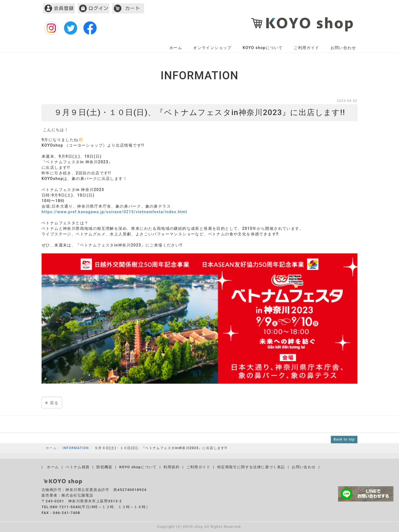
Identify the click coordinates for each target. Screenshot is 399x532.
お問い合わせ (343, 48)
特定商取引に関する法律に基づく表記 (251, 467)
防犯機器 (104, 467)
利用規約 (172, 467)
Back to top (344, 439)
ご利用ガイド (306, 48)
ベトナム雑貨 (78, 467)
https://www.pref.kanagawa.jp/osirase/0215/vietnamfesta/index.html (114, 212)
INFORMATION (76, 448)
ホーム (176, 48)
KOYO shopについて (263, 48)
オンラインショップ (212, 48)
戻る (52, 402)
